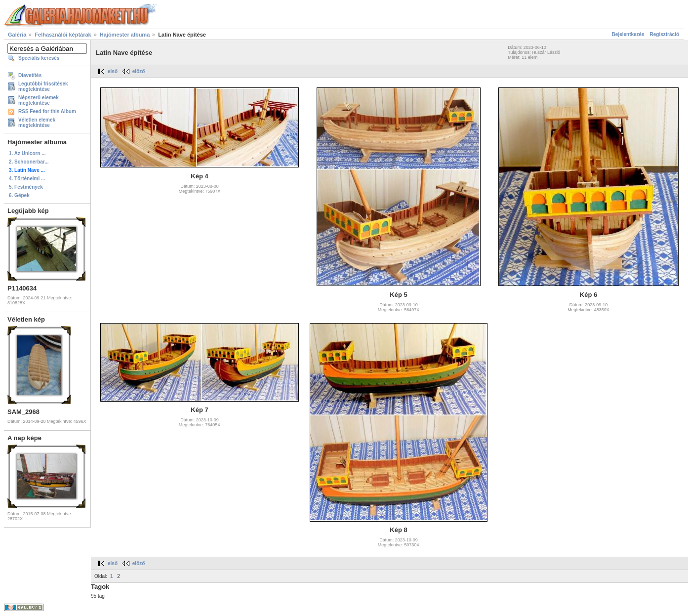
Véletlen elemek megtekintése (37, 123)
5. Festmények (26, 187)
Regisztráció (665, 34)
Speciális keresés (39, 58)
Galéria (17, 35)
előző (139, 71)
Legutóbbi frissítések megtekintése (43, 86)
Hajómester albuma (125, 35)
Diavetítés (30, 75)
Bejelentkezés (628, 34)
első (113, 71)
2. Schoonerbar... (29, 162)
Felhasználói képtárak (63, 35)
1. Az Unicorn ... (27, 153)
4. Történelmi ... (27, 179)
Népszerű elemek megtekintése (39, 100)
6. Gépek (19, 195)
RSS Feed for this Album (47, 111)
